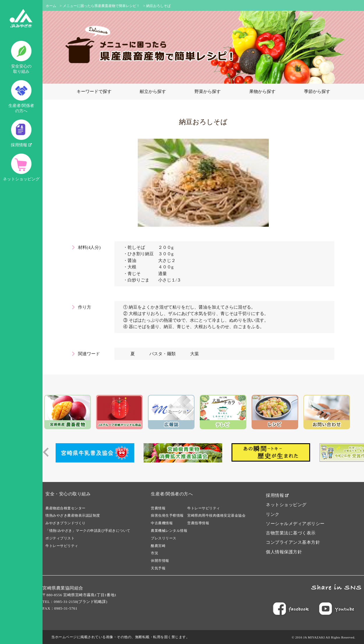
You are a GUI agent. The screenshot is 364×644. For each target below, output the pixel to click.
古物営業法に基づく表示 (291, 533)
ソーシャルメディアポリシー (295, 524)
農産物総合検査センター (66, 508)
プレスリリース (164, 538)
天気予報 (158, 568)
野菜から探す (208, 92)
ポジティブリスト (60, 538)
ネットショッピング (21, 167)
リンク (273, 514)
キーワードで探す (94, 92)
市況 (154, 553)
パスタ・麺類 (162, 354)
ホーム (51, 6)
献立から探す (153, 92)
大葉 (195, 354)
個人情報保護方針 (284, 552)
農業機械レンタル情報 (169, 531)
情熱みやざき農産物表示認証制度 (73, 515)
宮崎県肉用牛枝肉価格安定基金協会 (216, 515)
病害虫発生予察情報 (167, 515)
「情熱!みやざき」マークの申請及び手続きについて (88, 531)
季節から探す (317, 92)
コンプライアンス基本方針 (293, 542)
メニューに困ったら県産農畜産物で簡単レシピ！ (101, 6)
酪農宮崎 (158, 546)
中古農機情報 (162, 523)
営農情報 (158, 508)
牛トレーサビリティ (62, 546)
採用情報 (21, 133)
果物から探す (262, 92)
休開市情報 (160, 561)
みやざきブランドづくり (66, 523)
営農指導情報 (198, 523)
